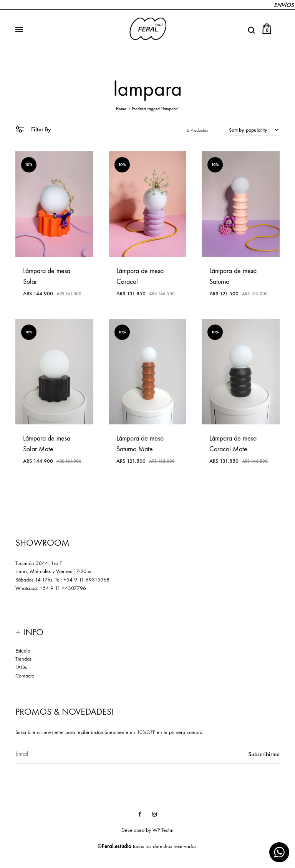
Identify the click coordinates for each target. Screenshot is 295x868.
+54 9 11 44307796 (63, 588)
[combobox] (254, 130)
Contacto (25, 676)
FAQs (21, 667)
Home (121, 109)
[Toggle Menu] (19, 30)
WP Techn (163, 830)
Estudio (23, 651)
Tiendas (23, 659)
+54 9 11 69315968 (86, 580)
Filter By (33, 129)
